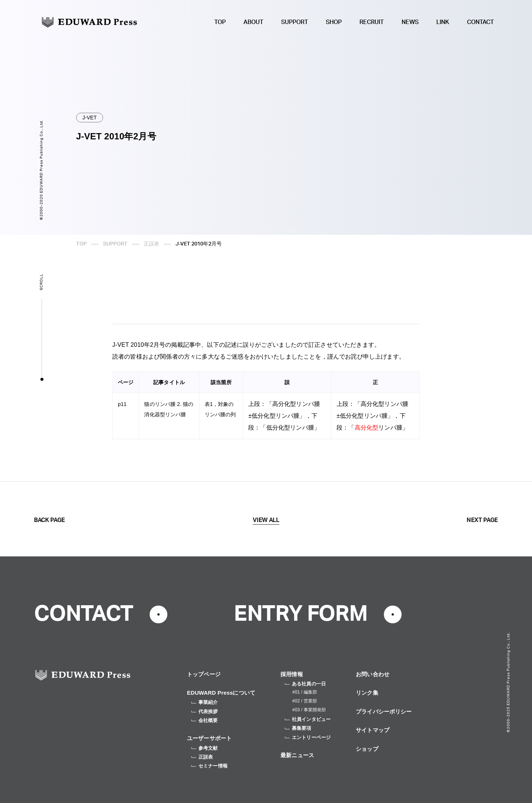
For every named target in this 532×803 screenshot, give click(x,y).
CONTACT (480, 22)
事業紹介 (205, 702)
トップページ (204, 674)
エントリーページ (308, 737)
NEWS (410, 22)
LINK (443, 22)
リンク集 (367, 693)
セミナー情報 (209, 766)
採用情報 (292, 674)
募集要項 (298, 728)
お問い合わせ (373, 674)
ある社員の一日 (305, 684)
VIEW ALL (266, 520)
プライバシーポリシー (384, 711)
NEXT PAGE (482, 520)
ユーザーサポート (209, 738)
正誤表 (151, 244)
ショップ (367, 749)
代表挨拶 (205, 711)
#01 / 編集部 (305, 692)
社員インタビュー (308, 719)
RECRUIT (372, 22)
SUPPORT (295, 22)
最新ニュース (297, 755)
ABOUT (253, 22)
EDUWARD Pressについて (221, 693)
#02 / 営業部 (305, 701)
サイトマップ (373, 730)
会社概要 (205, 720)
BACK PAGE (50, 520)
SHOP (334, 22)
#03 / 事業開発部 (309, 710)
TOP (220, 22)
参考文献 (205, 748)
